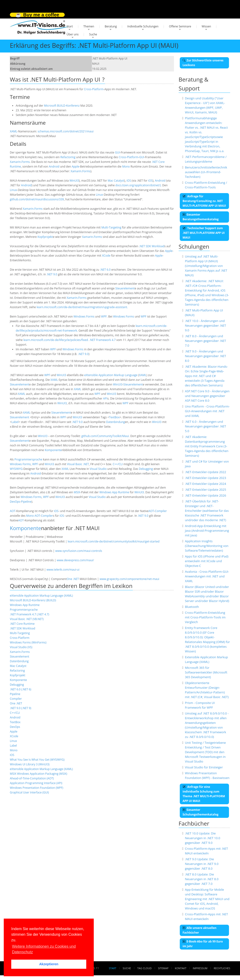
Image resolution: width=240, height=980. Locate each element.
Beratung (111, 26)
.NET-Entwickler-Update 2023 (206, 478)
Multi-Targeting (111, 227)
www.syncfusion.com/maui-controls (79, 551)
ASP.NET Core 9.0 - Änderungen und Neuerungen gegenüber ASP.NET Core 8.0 (207, 396)
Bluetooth (192, 607)
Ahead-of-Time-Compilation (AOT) (32, 778)
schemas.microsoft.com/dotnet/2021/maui (66, 131)
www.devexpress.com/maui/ (75, 560)
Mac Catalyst (116, 181)
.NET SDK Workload (152, 246)
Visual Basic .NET (78, 464)
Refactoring (68, 157)
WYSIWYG (16, 469)
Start (70, 26)
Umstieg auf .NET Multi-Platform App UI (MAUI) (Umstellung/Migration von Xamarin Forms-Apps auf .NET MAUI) (206, 266)
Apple (75, 166)
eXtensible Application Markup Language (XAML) (41, 596)
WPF (104, 316)
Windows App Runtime (114, 492)
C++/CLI (118, 464)
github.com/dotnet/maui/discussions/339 (37, 199)
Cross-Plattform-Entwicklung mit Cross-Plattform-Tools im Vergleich (205, 617)
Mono (126, 166)
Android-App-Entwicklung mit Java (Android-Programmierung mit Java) (207, 531)
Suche (93, 34)
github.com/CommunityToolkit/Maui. (105, 436)
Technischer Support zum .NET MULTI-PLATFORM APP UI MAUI (204, 233)
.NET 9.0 (52, 274)
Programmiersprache (28, 459)
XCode (106, 256)
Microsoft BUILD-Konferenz (62, 106)
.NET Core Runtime (22, 624)
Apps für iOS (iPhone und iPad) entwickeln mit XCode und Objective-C (207, 561)
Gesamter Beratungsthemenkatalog (201, 217)
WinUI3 (74, 181)
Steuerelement (125, 288)
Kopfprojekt (45, 237)
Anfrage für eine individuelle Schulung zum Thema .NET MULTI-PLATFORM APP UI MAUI (204, 794)
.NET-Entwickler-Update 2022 (206, 472)
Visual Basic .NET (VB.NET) (27, 619)
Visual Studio (98, 469)
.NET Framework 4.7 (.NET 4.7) (30, 614)
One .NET (73, 579)
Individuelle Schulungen (143, 26)
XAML (14, 131)
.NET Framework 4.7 (102, 340)
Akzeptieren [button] (49, 964)
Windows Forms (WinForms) (28, 642)
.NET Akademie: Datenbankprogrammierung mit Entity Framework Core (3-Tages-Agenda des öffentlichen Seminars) (207, 446)
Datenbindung (116, 422)
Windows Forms (84, 316)
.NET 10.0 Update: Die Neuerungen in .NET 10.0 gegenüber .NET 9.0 (203, 838)
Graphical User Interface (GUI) (29, 792)
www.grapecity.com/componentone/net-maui (129, 579)
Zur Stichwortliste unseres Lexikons (203, 63)
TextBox (114, 417)
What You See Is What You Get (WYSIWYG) (37, 760)
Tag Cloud (144, 968)
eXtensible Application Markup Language (111, 375)
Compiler (161, 511)
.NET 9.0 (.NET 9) (21, 708)
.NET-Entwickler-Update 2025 (206, 490)
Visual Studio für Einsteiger (204, 767)
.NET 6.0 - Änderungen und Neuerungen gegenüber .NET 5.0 (206, 426)
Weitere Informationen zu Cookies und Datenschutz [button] (44, 949)
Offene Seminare (180, 26)
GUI (117, 152)
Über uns (73, 34)
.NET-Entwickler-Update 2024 (206, 484)
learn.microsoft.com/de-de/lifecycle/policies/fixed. (56, 340)
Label (15, 422)
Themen (89, 26)
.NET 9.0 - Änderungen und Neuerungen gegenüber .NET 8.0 (206, 356)
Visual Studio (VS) (21, 647)
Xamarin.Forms (20, 162)
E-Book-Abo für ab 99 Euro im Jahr (203, 944)
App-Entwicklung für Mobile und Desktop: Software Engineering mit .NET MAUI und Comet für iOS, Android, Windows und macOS (207, 899)
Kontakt (181, 968)
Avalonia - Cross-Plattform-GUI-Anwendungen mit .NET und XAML (207, 576)
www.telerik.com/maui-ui (63, 570)
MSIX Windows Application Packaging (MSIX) (39, 774)
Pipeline (26, 502)
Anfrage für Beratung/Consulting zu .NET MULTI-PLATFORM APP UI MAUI (204, 201)
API (105, 398)
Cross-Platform (94, 89)
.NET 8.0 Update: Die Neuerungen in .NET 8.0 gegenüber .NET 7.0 (202, 879)
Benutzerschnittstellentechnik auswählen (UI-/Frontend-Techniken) (206, 172)
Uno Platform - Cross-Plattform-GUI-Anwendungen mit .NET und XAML (207, 411)
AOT (13, 511)
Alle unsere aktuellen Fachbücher (199, 930)
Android (54, 166)
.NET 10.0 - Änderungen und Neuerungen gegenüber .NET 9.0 (206, 325)
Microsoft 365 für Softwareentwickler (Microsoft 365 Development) (206, 672)
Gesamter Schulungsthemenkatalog (201, 812)
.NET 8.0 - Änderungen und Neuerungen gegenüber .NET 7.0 (206, 341)
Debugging (146, 469)
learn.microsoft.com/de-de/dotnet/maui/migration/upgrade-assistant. (82, 307)
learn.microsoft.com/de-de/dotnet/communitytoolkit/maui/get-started (114, 541)
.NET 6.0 (105, 270)
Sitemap (163, 968)
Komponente (53, 450)
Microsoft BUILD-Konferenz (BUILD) (33, 600)
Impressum (200, 968)
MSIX (77, 492)
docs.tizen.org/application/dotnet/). (138, 185)
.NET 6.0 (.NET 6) (21, 689)
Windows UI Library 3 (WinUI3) (30, 764)
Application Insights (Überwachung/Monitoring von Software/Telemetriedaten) (207, 546)
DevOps (15, 502)
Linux (13, 190)
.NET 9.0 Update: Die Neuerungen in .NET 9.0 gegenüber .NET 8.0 (202, 864)
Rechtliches (222, 968)
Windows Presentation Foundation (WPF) (37, 788)
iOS (129, 181)
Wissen (206, 26)
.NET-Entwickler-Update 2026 (206, 495)
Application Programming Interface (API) (36, 783)
